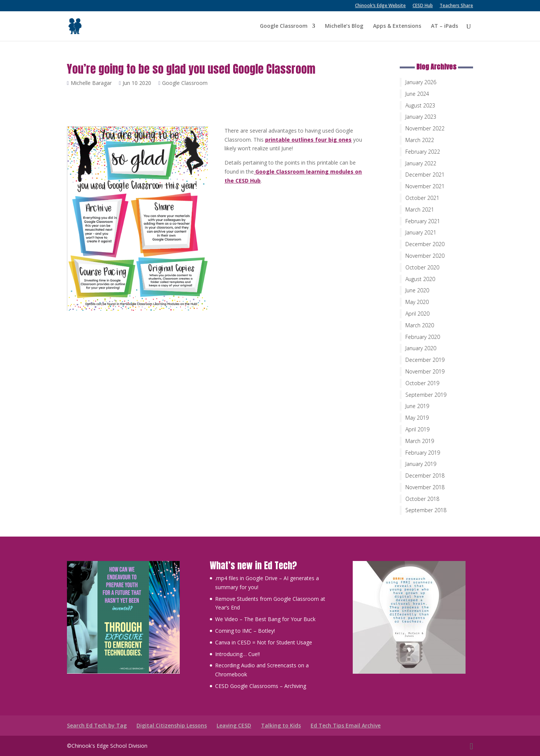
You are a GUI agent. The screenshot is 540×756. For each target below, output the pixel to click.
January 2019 (421, 464)
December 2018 (425, 476)
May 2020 (417, 302)
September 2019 (426, 395)
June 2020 (417, 290)
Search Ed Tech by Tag (97, 725)
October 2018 (422, 499)
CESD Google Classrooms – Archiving (261, 686)
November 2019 (425, 371)
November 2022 (425, 128)
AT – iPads (444, 27)
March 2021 (420, 209)
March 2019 (420, 441)
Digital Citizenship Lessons (172, 725)
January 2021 (421, 232)
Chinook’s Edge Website (380, 6)
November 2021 (425, 186)
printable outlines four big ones (308, 140)
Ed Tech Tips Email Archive (346, 725)
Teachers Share (456, 6)
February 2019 (423, 453)
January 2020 (421, 348)
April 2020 (417, 314)
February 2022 (423, 152)
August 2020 (420, 279)
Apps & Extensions (397, 27)
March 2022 (420, 140)
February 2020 (423, 337)
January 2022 (421, 163)
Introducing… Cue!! (237, 654)
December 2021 (425, 175)
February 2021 (423, 221)
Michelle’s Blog (344, 27)
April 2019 (417, 429)
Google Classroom (284, 27)
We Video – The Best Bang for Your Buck (265, 619)
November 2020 (425, 256)
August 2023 (420, 105)
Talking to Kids (281, 725)
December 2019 (425, 360)
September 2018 (426, 510)
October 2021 (422, 198)
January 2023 (421, 117)
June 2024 (417, 94)
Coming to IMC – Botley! (245, 631)
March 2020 (420, 325)
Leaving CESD (234, 725)
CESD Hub (423, 6)
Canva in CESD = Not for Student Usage (264, 642)
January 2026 (421, 82)
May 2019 (417, 418)
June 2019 (417, 406)
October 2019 (422, 383)
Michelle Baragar (93, 83)
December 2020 (425, 244)
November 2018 (425, 487)
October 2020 (422, 267)
